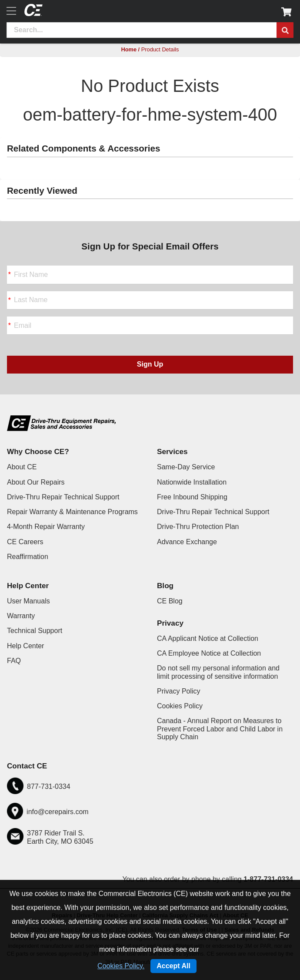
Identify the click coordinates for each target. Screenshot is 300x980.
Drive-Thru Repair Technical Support (63, 497)
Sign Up (150, 364)
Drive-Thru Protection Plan (198, 527)
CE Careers (25, 542)
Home (129, 49)
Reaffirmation (28, 557)
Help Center (25, 646)
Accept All (173, 966)
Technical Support (35, 631)
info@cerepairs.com (58, 812)
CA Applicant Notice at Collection (208, 638)
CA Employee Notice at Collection (209, 653)
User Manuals (28, 601)
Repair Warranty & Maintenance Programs (72, 512)
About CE (22, 467)
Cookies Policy (180, 706)
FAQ (14, 661)
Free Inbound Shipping (192, 497)
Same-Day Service (186, 467)
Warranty (21, 616)
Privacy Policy (179, 691)
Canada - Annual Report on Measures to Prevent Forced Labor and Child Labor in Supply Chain (220, 729)
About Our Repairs (36, 482)
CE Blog (170, 601)
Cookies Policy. (121, 966)
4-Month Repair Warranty (46, 527)
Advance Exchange (187, 542)
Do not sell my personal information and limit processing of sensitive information (218, 672)
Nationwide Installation (192, 482)
